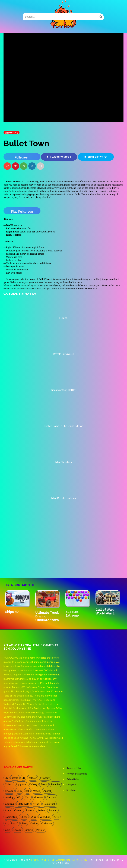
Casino (34, 823)
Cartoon (51, 797)
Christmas (47, 823)
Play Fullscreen (22, 212)
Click (19, 791)
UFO (34, 817)
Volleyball (45, 817)
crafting (9, 797)
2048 (56, 817)
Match (36, 791)
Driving (33, 784)
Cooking (9, 804)
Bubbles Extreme (72, 614)
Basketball (50, 804)
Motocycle (23, 804)
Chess (24, 817)
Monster (39, 797)
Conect (18, 810)
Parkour (41, 830)
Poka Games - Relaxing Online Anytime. (61, 860)
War (19, 797)
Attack (36, 804)
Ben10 (15, 823)
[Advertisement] (30, 563)
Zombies (56, 784)
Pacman (53, 810)
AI (6, 823)
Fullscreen (22, 157)
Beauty (30, 810)
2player (33, 778)
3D (7, 778)
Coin (7, 830)
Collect (9, 784)
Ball (27, 791)
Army (8, 810)
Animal (47, 791)
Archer (41, 810)
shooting (12, 133)
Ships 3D (12, 612)
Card (28, 797)
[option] (19, 602)
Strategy (45, 778)
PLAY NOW (64, 27)
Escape (18, 830)
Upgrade (21, 784)
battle (15, 778)
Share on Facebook (59, 157)
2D (23, 778)
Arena (44, 784)
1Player (9, 791)
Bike (24, 823)
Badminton (11, 817)
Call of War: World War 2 (105, 611)
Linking (29, 830)
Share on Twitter (96, 157)
